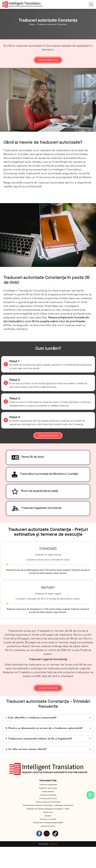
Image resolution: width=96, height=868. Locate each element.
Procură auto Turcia (48, 798)
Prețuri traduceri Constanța (48, 802)
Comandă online (48, 436)
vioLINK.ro (53, 844)
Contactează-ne (48, 60)
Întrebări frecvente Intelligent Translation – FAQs (48, 809)
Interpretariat (48, 792)
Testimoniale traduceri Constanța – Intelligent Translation (48, 805)
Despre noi (48, 812)
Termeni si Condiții (48, 819)
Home (32, 24)
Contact (48, 816)
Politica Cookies (48, 826)
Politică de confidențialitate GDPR (48, 823)
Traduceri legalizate (48, 785)
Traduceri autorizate (48, 788)
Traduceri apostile (48, 795)
